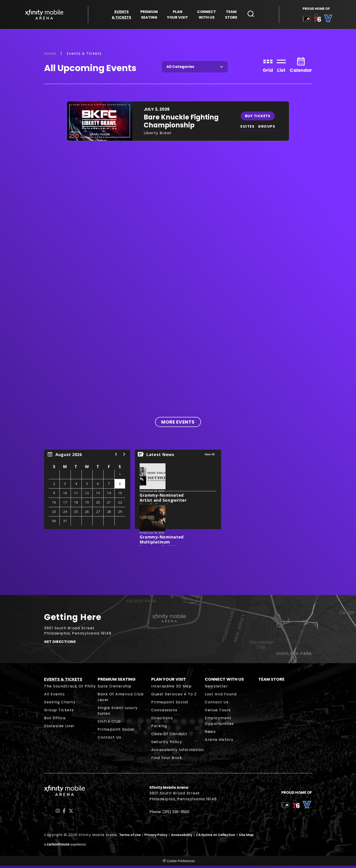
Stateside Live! (59, 728)
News (210, 734)
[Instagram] (58, 813)
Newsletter (216, 688)
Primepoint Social (116, 732)
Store (231, 15)
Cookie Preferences (181, 863)
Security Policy (167, 744)
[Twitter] (71, 813)
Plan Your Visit (169, 681)
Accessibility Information (178, 752)
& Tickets (121, 15)
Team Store (271, 681)
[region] (87, 492)
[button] (116, 456)
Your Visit (177, 15)
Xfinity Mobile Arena (45, 15)
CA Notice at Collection (216, 837)
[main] (178, 314)
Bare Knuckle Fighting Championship (181, 123)
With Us (206, 15)
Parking (159, 728)
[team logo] (306, 20)
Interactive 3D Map (171, 688)
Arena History (219, 742)
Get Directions (60, 645)
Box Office (55, 720)
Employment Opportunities (219, 723)
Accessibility (182, 837)
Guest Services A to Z (174, 696)
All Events (54, 696)
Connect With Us (224, 681)
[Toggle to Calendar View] (301, 66)
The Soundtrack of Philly (70, 688)
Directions (162, 720)
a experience (65, 846)
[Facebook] (64, 813)
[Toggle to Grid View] (268, 66)
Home (50, 56)
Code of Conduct (169, 736)
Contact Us (109, 740)
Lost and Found (221, 696)
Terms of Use (130, 837)
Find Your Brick (167, 760)
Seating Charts (60, 704)
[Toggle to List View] (281, 66)
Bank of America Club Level (121, 699)
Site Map (246, 837)
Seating (149, 15)
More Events (178, 424)
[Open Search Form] (251, 14)
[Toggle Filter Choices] (195, 69)
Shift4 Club (109, 724)
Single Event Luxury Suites (118, 713)
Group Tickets (59, 712)
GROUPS (268, 129)
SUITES (248, 129)
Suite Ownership (115, 688)
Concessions (164, 712)
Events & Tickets (63, 681)
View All (210, 457)
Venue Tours (218, 712)
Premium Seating (117, 681)
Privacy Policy (156, 837)
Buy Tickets (259, 118)
